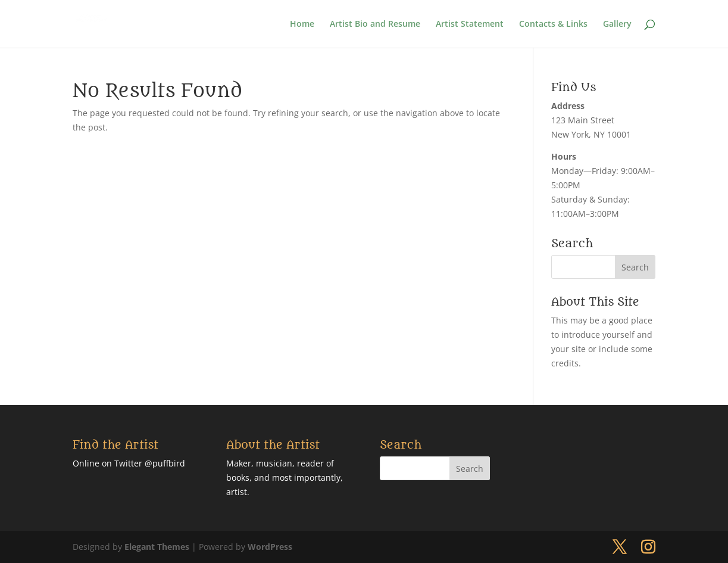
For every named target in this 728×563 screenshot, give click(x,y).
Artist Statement (470, 24)
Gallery (617, 24)
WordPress (270, 547)
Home (302, 24)
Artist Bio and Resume (375, 24)
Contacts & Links (553, 24)
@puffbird (165, 463)
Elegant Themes (157, 547)
